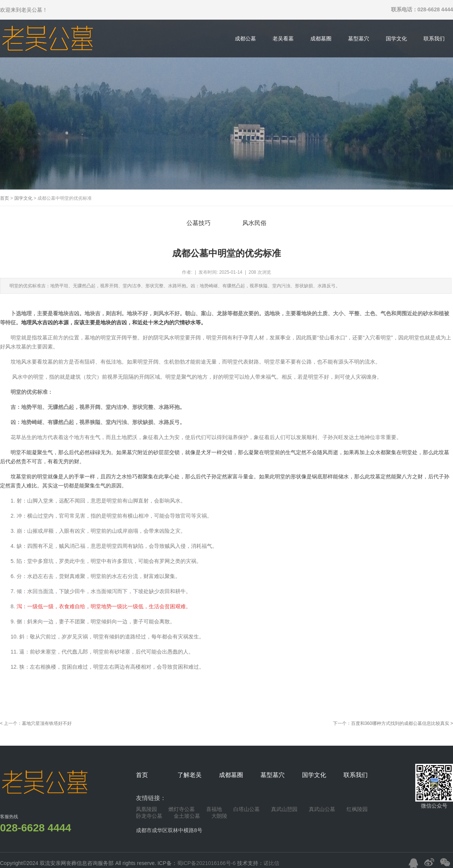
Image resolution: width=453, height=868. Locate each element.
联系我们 (434, 39)
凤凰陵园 (146, 809)
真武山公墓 (322, 809)
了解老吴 (190, 775)
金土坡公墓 (187, 816)
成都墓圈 (321, 39)
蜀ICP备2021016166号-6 (207, 863)
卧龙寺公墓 (149, 816)
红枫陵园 (357, 809)
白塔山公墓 (247, 809)
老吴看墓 (283, 39)
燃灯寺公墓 (182, 809)
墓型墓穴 (359, 39)
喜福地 (214, 809)
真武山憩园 (284, 809)
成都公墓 (245, 39)
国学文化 (396, 39)
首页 (5, 198)
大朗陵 (219, 816)
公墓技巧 (199, 223)
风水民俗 (254, 223)
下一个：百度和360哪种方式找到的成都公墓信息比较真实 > (393, 723)
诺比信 (271, 863)
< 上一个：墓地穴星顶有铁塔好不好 (36, 723)
